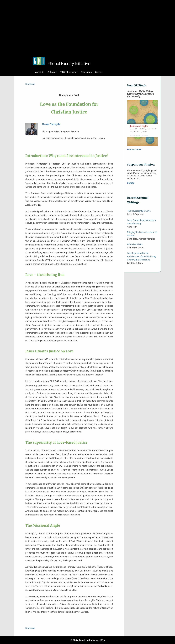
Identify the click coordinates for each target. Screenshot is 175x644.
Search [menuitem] (99, 72)
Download (30, 84)
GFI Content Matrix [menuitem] (69, 72)
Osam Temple (51, 124)
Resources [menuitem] (86, 72)
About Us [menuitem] (40, 72)
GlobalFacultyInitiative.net (86, 640)
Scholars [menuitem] (52, 72)
